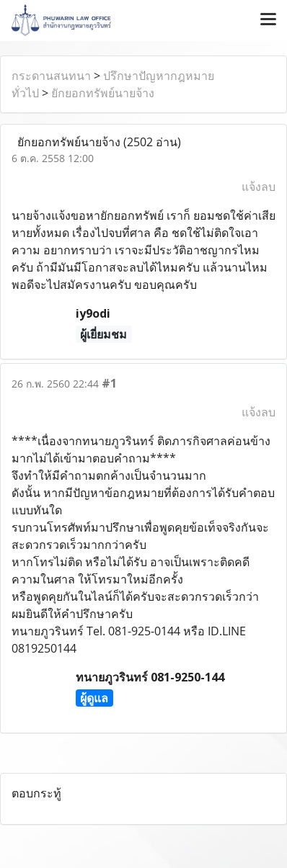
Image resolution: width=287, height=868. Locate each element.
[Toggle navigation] (268, 20)
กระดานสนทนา (51, 76)
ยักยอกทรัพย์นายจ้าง (103, 93)
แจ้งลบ (259, 187)
